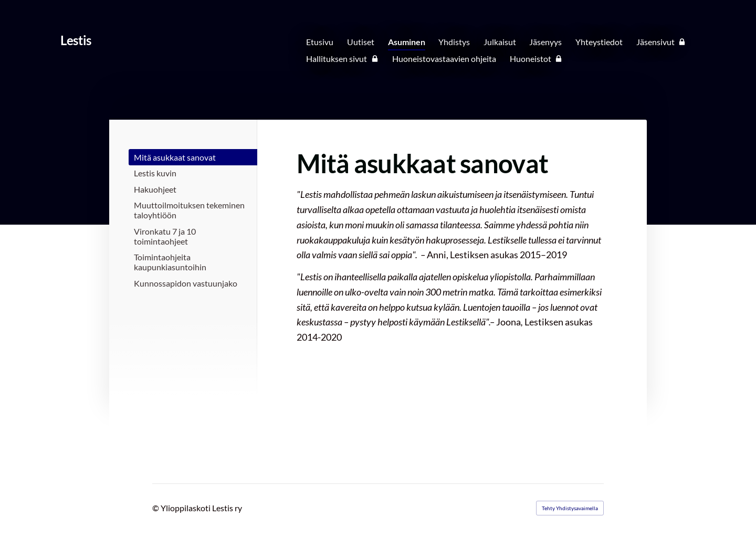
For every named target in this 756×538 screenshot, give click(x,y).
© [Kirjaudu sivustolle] (156, 508)
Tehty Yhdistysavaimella (570, 508)
